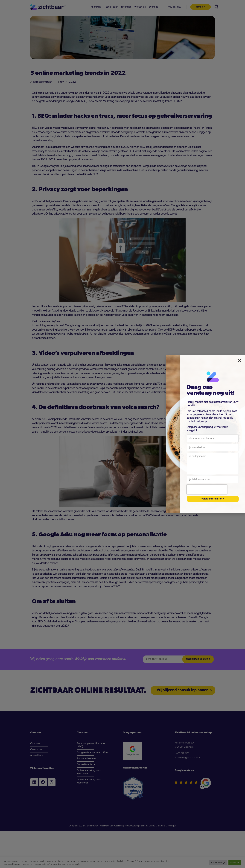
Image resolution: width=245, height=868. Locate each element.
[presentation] (207, 489)
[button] (239, 361)
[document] (122, 434)
